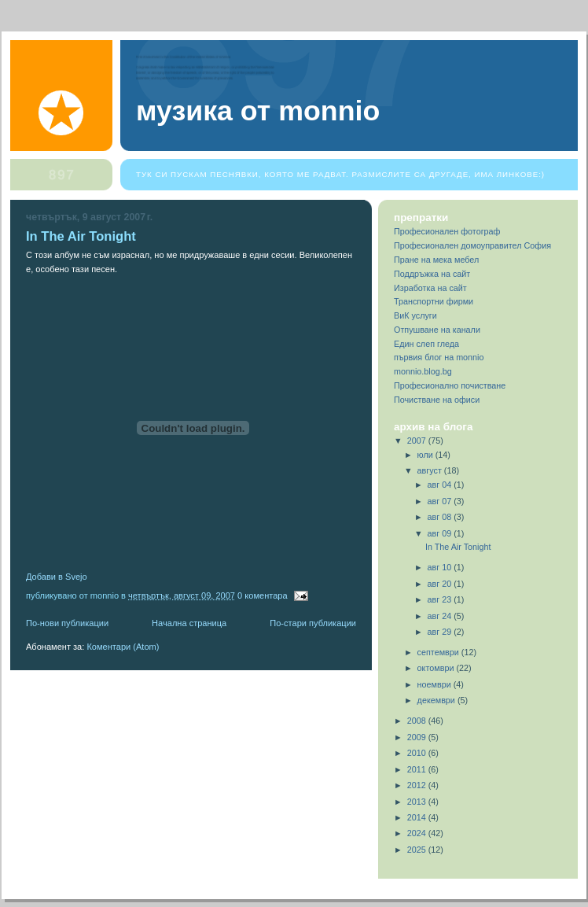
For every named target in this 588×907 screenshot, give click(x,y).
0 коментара (263, 595)
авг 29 (441, 632)
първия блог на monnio (439, 357)
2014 (418, 817)
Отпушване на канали (437, 330)
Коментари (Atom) (123, 647)
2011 (418, 769)
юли (426, 455)
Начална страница (189, 623)
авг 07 (441, 501)
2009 (418, 737)
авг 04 (441, 485)
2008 (418, 721)
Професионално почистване (450, 385)
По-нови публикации (67, 623)
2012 (418, 785)
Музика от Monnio (258, 111)
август (431, 470)
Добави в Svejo (57, 577)
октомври (437, 668)
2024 (418, 833)
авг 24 (441, 616)
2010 (418, 753)
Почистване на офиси (437, 400)
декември (437, 700)
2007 (418, 441)
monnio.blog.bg (423, 371)
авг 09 (441, 533)
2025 (418, 850)
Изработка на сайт (430, 288)
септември (439, 652)
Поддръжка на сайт (432, 274)
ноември (435, 684)
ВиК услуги (415, 315)
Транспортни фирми (434, 301)
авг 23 (441, 599)
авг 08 (441, 517)
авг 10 (441, 567)
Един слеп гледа (426, 344)
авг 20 (441, 584)
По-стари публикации (313, 623)
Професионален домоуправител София (472, 245)
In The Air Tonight (81, 236)
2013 (418, 802)
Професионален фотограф (447, 231)
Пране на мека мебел (436, 260)
